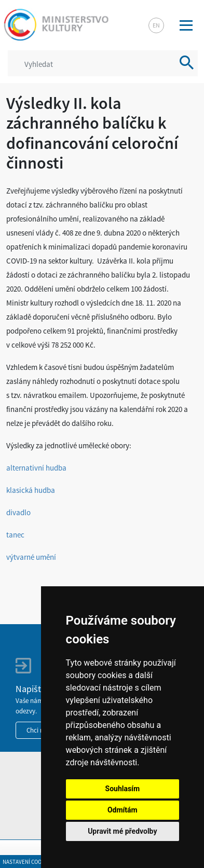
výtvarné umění (31, 557)
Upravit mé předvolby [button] (122, 831)
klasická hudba (31, 490)
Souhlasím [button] (123, 789)
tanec (15, 535)
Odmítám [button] (123, 810)
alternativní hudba (36, 468)
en (156, 25)
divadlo (18, 512)
